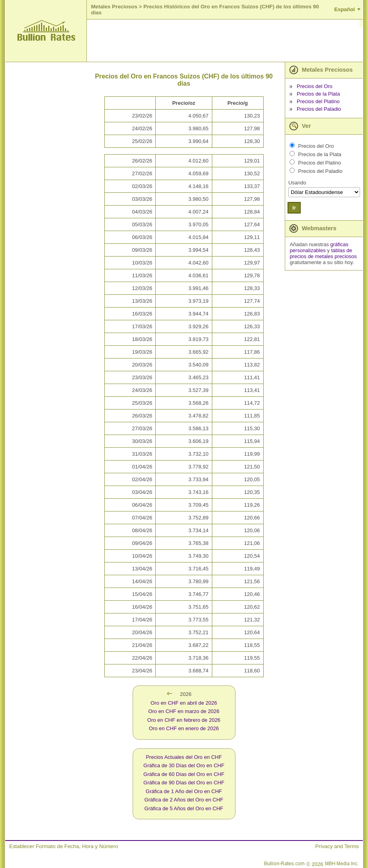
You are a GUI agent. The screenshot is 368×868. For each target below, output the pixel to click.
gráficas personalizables (319, 247)
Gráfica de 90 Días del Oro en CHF (184, 783)
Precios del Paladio (319, 109)
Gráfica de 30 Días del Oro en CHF (184, 765)
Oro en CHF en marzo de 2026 (184, 711)
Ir (294, 208)
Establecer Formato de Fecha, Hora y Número (64, 846)
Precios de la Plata (318, 94)
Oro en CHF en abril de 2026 (184, 703)
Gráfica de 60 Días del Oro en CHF (184, 774)
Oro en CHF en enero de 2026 (184, 728)
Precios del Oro (315, 86)
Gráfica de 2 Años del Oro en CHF (184, 800)
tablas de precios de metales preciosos (323, 253)
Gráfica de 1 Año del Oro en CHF (184, 791)
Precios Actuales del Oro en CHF (184, 757)
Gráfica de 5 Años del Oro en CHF (184, 808)
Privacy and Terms (337, 846)
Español (345, 9)
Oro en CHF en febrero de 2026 (184, 720)
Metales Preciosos (114, 7)
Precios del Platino (318, 101)
